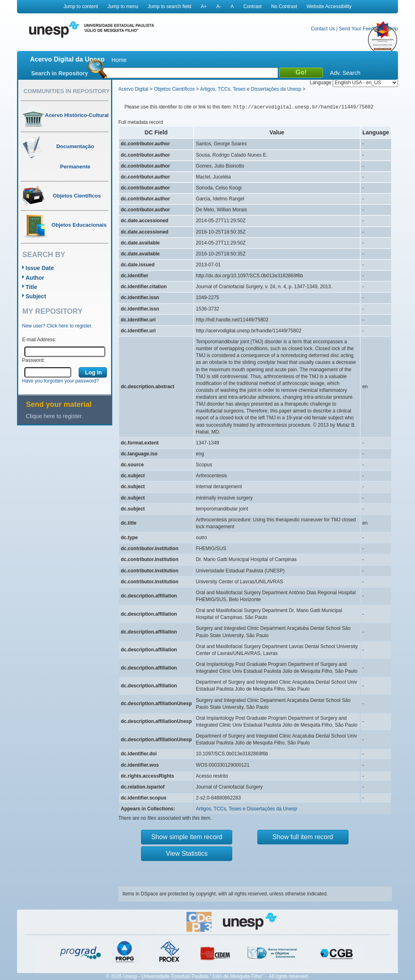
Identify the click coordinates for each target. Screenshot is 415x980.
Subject (36, 296)
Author (35, 278)
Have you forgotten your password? (61, 381)
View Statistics (187, 854)
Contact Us (323, 29)
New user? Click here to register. (57, 326)
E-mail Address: (39, 340)
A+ (204, 6)
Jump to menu (123, 6)
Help (393, 29)
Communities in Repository (66, 91)
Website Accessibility (329, 6)
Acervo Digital (133, 89)
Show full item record (303, 837)
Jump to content (80, 6)
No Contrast (284, 6)
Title (31, 287)
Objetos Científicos (174, 89)
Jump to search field (170, 6)
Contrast (252, 6)
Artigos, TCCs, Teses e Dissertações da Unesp (250, 89)
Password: (34, 360)
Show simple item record (187, 837)
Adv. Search (345, 73)
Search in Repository (60, 73)
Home (119, 60)
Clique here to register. (55, 416)
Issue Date (40, 268)
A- (219, 6)
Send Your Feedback (361, 29)
